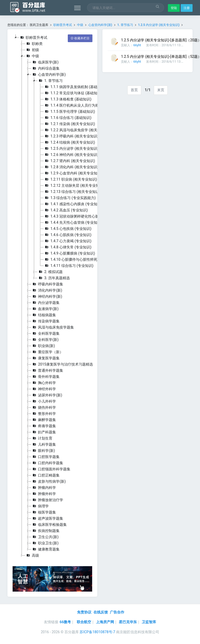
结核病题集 (44, 315)
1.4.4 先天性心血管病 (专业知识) (73, 222)
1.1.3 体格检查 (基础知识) (68, 99)
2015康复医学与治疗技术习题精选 (62, 364)
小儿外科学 (44, 401)
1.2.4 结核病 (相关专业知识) (69, 142)
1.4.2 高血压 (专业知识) (66, 210)
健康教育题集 (45, 549)
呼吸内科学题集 (47, 284)
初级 (32, 50)
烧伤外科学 (44, 407)
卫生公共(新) (45, 537)
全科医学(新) (45, 340)
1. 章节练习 (125, 25)
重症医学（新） (47, 352)
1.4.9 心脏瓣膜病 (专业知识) (69, 253)
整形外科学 (44, 414)
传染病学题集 (45, 321)
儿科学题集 (44, 444)
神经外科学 (44, 389)
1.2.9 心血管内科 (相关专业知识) (73, 173)
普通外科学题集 (47, 370)
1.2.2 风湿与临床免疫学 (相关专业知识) (78, 130)
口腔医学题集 (45, 457)
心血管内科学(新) (100, 25)
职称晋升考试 (63, 25)
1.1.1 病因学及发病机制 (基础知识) (75, 87)
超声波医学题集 (47, 518)
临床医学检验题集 (49, 525)
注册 (187, 8)
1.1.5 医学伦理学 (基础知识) (69, 111)
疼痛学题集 (44, 426)
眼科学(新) (43, 451)
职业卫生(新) (45, 543)
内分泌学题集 (45, 303)
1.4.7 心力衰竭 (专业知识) (68, 241)
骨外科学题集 (45, 377)
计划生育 (42, 438)
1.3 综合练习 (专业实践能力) (70, 198)
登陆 (174, 8)
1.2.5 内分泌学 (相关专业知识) (159, 25)
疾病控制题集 (45, 531)
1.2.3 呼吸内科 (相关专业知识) (71, 136)
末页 (161, 90)
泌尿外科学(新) (47, 395)
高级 (32, 555)
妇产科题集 (44, 432)
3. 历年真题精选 (54, 278)
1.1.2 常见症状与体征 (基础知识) (73, 93)
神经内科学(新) (47, 296)
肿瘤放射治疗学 (47, 500)
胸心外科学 (44, 383)
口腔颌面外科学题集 (51, 469)
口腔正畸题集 (45, 475)
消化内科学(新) (47, 290)
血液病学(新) (45, 309)
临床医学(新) (45, 62)
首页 (134, 90)
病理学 (40, 506)
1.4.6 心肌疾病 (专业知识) (68, 235)
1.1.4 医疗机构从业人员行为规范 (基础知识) (82, 105)
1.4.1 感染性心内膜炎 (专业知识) (73, 204)
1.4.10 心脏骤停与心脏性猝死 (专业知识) (79, 259)
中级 (80, 25)
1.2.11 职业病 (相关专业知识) (70, 179)
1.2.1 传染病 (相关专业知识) (69, 124)
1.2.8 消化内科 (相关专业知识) (71, 167)
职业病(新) (43, 346)
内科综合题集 (45, 68)
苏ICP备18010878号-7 (97, 632)
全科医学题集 (45, 333)
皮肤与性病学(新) (49, 481)
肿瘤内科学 (44, 488)
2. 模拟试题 (50, 272)
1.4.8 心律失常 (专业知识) (68, 247)
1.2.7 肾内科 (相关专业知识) (69, 161)
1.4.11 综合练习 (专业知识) (68, 266)
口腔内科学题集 (47, 463)
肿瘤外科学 (44, 494)
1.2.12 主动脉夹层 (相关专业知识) (74, 185)
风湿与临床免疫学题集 (53, 327)
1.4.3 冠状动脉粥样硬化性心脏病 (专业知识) (82, 216)
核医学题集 (44, 512)
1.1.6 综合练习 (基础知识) (68, 118)
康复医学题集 (45, 358)
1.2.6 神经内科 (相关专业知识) (71, 155)
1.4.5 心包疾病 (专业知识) (68, 229)
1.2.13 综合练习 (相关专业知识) (72, 192)
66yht (137, 45)
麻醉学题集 (44, 420)
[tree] (52, 296)
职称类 (34, 44)
